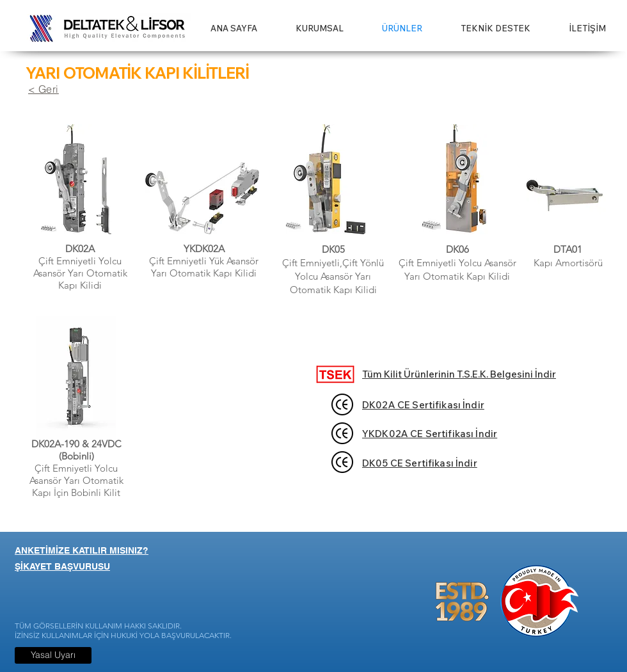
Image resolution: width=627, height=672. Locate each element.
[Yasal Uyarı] (53, 655)
